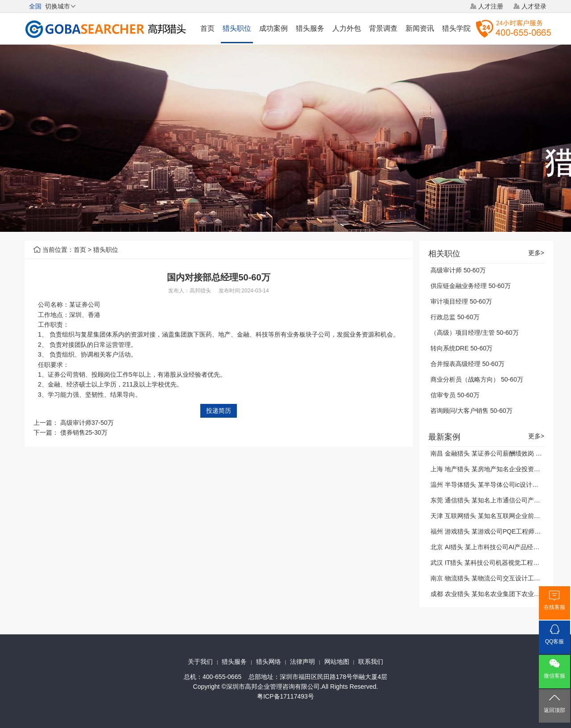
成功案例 (273, 28)
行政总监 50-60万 (455, 317)
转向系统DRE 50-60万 (461, 348)
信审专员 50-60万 (455, 395)
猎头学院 (456, 28)
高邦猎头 (200, 291)
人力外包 (347, 28)
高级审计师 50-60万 (458, 270)
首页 (207, 28)
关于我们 (200, 662)
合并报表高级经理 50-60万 (468, 364)
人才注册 (491, 6)
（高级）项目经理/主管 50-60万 (475, 333)
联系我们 (371, 662)
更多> (536, 253)
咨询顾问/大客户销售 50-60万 (472, 411)
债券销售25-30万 (84, 432)
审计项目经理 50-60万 (461, 301)
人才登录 (534, 6)
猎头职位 (237, 28)
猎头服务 (310, 28)
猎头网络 (269, 662)
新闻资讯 (420, 28)
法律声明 (302, 662)
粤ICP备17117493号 (285, 696)
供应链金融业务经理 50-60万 (471, 286)
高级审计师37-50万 (87, 423)
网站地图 (337, 662)
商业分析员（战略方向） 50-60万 (477, 379)
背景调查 (383, 28)
